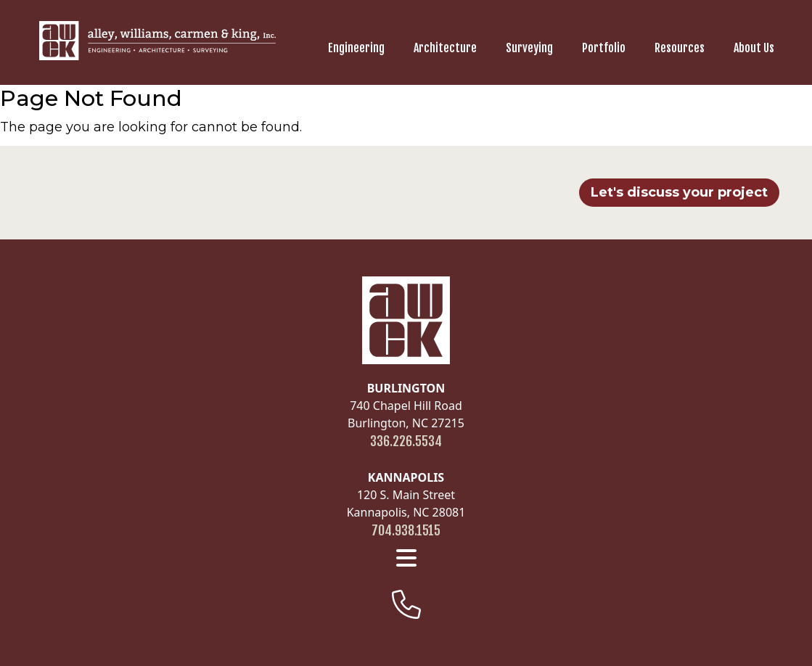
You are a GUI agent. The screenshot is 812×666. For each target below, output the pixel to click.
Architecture (445, 48)
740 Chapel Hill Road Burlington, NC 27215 (406, 406)
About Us (754, 48)
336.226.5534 (406, 441)
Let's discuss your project (679, 192)
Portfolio (604, 48)
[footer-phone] (406, 604)
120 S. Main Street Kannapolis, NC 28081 (406, 495)
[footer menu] (406, 558)
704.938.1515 (406, 530)
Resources (680, 48)
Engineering (356, 48)
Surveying (529, 48)
